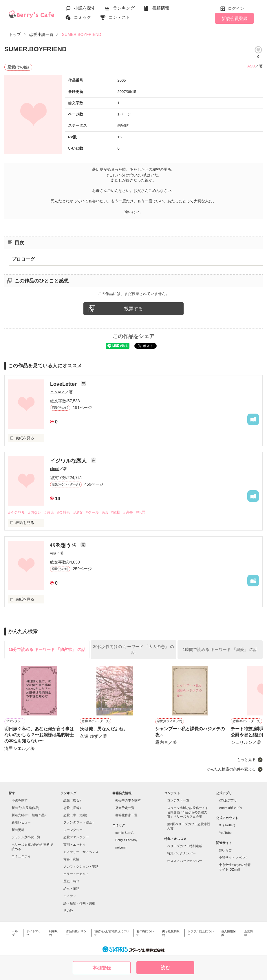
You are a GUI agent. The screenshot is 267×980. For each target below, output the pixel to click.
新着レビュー (21, 822)
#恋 (105, 512)
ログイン (236, 8)
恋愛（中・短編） (76, 815)
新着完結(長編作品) (25, 808)
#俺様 (116, 512)
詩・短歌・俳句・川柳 (79, 903)
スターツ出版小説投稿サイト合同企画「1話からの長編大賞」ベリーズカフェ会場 (188, 812)
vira (53, 553)
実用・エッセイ (75, 845)
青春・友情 (71, 859)
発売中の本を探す (128, 800)
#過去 (128, 512)
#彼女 (78, 512)
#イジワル (17, 512)
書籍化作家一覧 (126, 815)
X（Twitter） (228, 825)
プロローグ (23, 259)
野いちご (225, 850)
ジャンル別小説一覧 (26, 837)
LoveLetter (64, 384)
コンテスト (119, 17)
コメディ (70, 896)
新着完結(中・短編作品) (29, 815)
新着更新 (18, 830)
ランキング (124, 8)
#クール (92, 512)
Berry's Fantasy (126, 840)
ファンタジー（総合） (79, 822)
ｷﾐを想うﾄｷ (64, 545)
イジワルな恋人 (69, 461)
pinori (55, 469)
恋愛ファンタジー (76, 837)
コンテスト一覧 (178, 800)
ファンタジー (73, 830)
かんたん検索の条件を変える (231, 769)
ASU (251, 66)
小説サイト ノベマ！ (234, 858)
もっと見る (246, 760)
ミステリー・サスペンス (81, 852)
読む (165, 968)
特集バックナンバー (181, 853)
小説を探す (85, 8)
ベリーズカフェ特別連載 (185, 846)
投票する (133, 309)
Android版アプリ (231, 808)
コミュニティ (21, 856)
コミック (83, 17)
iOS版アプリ (228, 800)
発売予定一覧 (125, 808)
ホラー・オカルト (76, 874)
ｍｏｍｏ (58, 392)
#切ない (35, 512)
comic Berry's (125, 833)
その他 (68, 911)
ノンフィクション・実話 (81, 867)
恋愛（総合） (73, 800)
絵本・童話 (71, 889)
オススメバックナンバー (185, 861)
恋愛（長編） (73, 808)
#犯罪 (141, 512)
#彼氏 (49, 512)
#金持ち (64, 512)
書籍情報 (161, 8)
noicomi (121, 847)
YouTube (225, 833)
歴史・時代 (71, 881)
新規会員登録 (235, 18)
